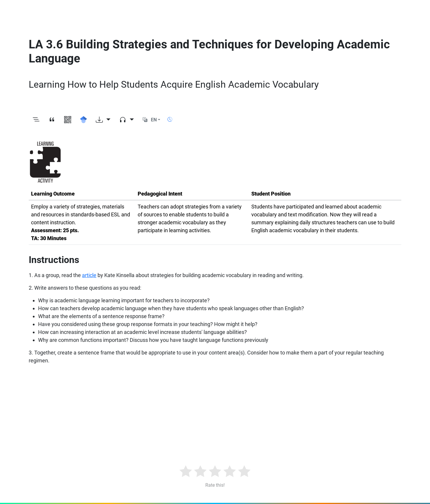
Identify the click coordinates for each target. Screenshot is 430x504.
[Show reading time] (170, 119)
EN (154, 120)
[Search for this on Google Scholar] (83, 120)
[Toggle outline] (36, 120)
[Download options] (103, 120)
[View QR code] (68, 120)
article (89, 275)
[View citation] (52, 120)
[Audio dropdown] (127, 120)
